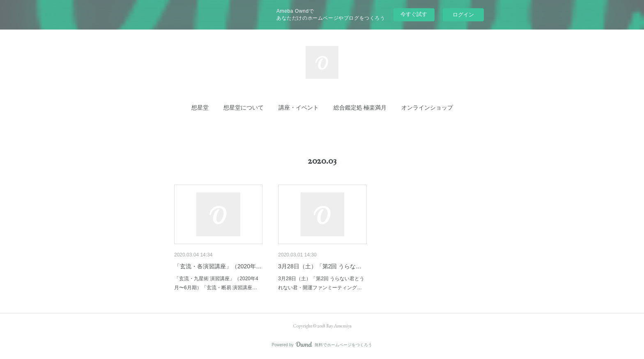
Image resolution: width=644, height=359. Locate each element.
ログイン (463, 15)
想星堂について (244, 107)
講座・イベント (299, 107)
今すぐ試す (414, 14)
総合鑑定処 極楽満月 (360, 107)
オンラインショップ (427, 107)
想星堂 (200, 107)
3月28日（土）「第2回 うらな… (320, 266)
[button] (200, 107)
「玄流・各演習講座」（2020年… (218, 266)
